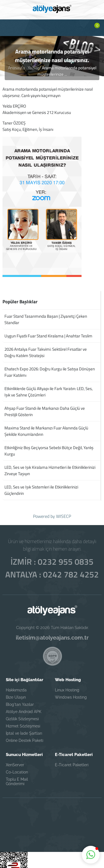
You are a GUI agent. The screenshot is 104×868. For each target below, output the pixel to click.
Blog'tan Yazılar (20, 702)
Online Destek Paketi (25, 738)
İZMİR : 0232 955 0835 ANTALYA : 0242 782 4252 (52, 565)
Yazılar (33, 68)
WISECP (64, 516)
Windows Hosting (71, 694)
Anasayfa (17, 68)
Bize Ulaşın (16, 694)
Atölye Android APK (24, 709)
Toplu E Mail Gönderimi (17, 779)
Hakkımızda (16, 687)
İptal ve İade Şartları (24, 730)
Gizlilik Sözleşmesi (22, 716)
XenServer (15, 762)
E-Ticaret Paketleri (72, 762)
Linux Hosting (67, 687)
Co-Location (17, 769)
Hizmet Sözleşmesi (23, 723)
